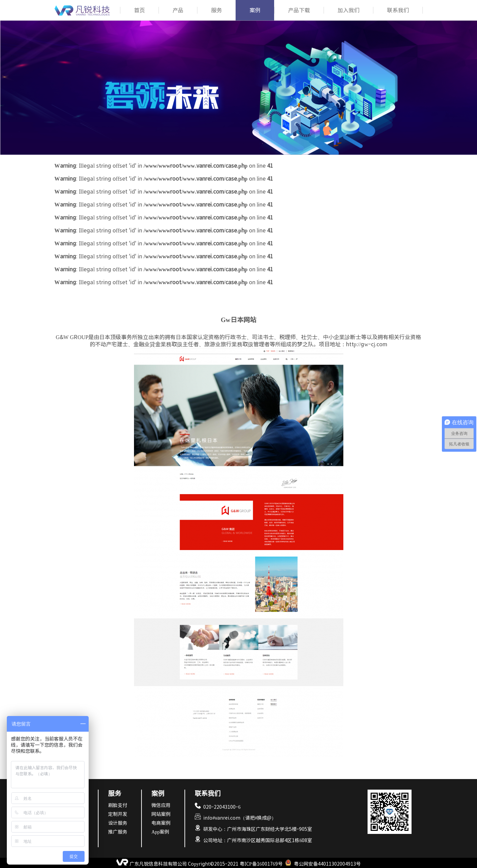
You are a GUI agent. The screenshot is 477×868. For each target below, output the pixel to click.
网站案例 (161, 814)
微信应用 (161, 805)
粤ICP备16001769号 (261, 864)
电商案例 (161, 823)
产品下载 (299, 10)
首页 (139, 10)
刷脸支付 (118, 805)
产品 (178, 10)
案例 (255, 10)
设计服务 (118, 823)
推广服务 (118, 832)
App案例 (160, 832)
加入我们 (348, 10)
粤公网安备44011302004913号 (327, 864)
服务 (217, 10)
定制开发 (118, 814)
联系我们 (398, 10)
